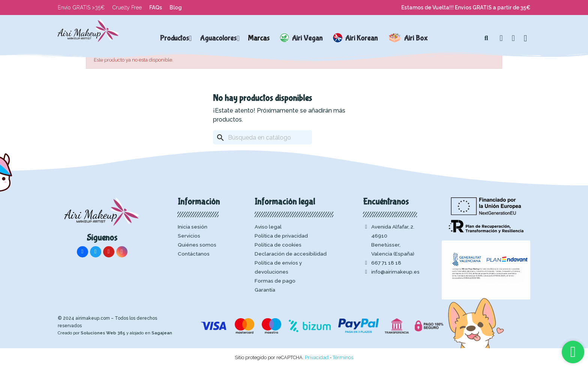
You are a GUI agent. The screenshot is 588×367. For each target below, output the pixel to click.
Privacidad (317, 357)
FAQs (156, 8)
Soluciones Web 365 (103, 333)
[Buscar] (262, 137)
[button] (486, 38)
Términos (343, 357)
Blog (176, 8)
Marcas (259, 38)
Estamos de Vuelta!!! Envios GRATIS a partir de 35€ (466, 8)
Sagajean (162, 333)
